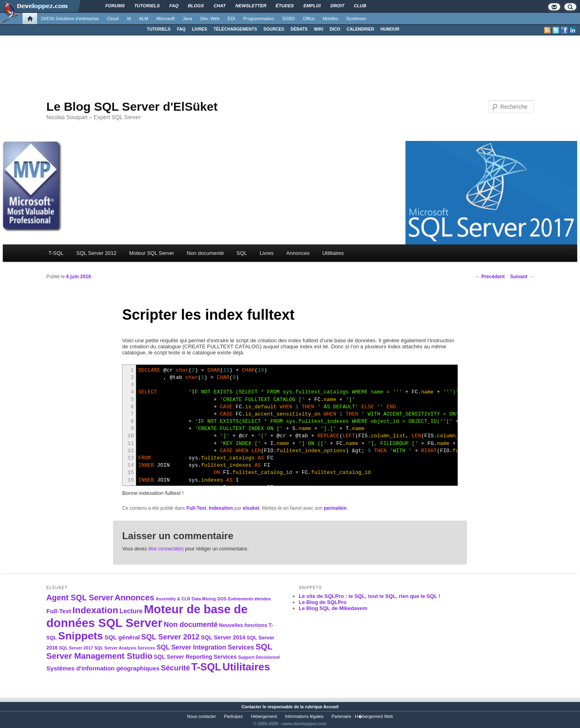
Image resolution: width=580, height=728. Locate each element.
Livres (267, 253)
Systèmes (356, 19)
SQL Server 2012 (96, 253)
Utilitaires (333, 253)
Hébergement (264, 716)
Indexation (221, 508)
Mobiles (330, 19)
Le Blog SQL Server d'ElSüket (132, 107)
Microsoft (165, 19)
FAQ (181, 29)
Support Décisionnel (259, 657)
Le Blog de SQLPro (323, 602)
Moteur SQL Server (152, 253)
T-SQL (56, 253)
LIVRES (200, 29)
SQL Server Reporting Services (195, 657)
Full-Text (196, 508)
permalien (335, 508)
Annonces (298, 253)
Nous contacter (202, 716)
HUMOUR (390, 29)
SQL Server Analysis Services (125, 648)
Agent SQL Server (80, 598)
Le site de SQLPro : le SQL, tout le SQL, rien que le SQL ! (370, 596)
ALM (144, 19)
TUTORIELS (159, 29)
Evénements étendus (250, 599)
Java (188, 19)
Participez (233, 716)
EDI (231, 19)
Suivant (522, 277)
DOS (222, 599)
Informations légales (304, 716)
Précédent (490, 277)
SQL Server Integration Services (205, 647)
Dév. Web (210, 19)
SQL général (122, 637)
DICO (335, 29)
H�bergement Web (374, 716)
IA (129, 19)
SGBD (288, 19)
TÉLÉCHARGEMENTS (235, 29)
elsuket (251, 508)
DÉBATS (299, 29)
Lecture (131, 611)
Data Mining (204, 599)
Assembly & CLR (173, 599)
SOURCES (274, 29)
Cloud (113, 19)
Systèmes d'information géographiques (103, 668)
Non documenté (205, 253)
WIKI (318, 29)
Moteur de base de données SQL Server (147, 616)
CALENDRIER (360, 29)
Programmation (259, 19)
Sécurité (176, 668)
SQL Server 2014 (223, 637)
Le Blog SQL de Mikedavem (333, 608)
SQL (242, 253)
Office (309, 19)
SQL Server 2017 (76, 648)
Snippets (80, 636)
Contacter (251, 707)
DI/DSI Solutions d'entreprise (70, 19)
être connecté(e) (166, 549)
